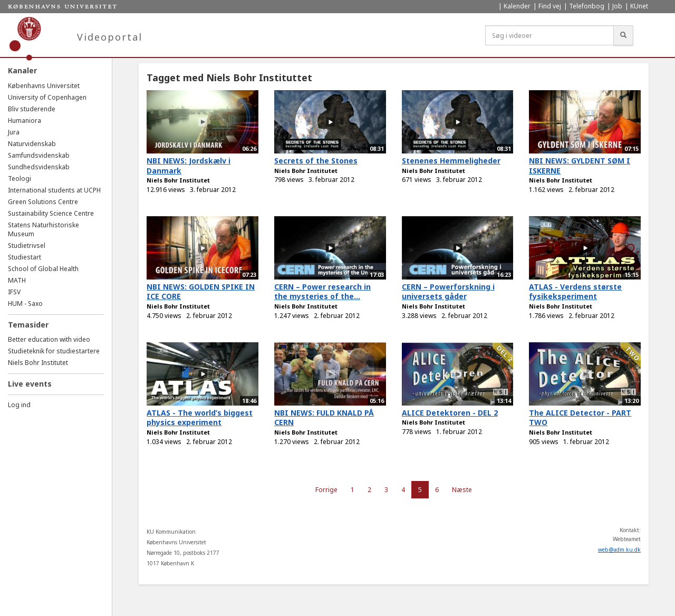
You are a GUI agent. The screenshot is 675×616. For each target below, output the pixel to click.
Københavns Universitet (44, 86)
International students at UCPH (54, 190)
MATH (17, 280)
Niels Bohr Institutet (38, 363)
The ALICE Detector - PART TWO (580, 418)
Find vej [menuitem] (550, 6)
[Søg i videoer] (549, 35)
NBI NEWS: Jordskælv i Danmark (189, 166)
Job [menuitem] (617, 6)
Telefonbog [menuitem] (587, 6)
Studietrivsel (27, 246)
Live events (30, 384)
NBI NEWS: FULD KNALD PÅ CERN (324, 418)
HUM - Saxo (25, 304)
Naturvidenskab (32, 144)
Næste (462, 490)
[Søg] (623, 35)
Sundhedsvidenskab (39, 167)
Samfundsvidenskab (39, 155)
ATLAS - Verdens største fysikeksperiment (575, 292)
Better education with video (49, 339)
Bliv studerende (32, 109)
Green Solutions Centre (43, 202)
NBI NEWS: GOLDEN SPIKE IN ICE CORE (201, 292)
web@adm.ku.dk (619, 550)
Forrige (326, 490)
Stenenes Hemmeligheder (451, 161)
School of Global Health (43, 269)
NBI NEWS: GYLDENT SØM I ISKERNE (580, 166)
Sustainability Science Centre (51, 213)
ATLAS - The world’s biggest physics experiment (200, 418)
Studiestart (25, 257)
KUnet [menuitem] (639, 6)
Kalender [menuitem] (517, 6)
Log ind (19, 405)
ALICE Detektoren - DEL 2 (450, 413)
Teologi (20, 179)
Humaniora (25, 121)
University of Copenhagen (47, 97)
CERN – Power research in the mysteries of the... (322, 292)
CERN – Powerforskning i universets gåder (448, 292)
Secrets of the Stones (316, 161)
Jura (14, 132)
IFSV (14, 292)
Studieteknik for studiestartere (54, 351)
